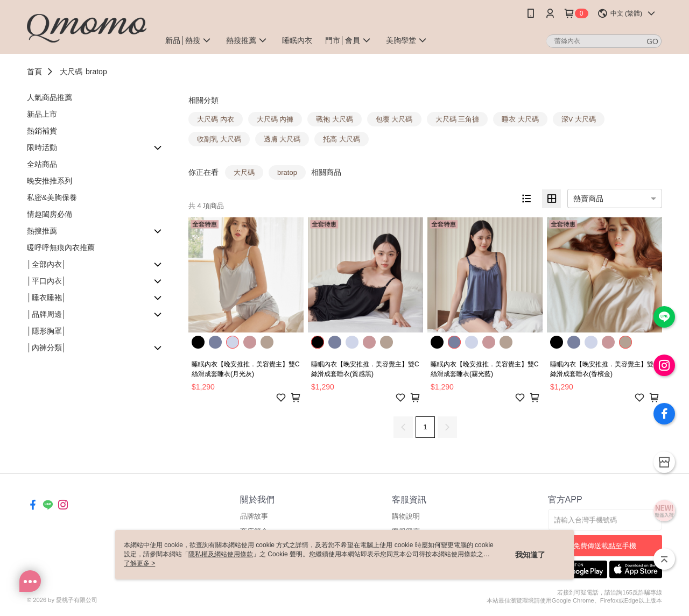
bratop (96, 72)
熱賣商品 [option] (588, 199)
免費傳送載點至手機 (605, 546)
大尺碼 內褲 (275, 119)
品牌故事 (254, 516)
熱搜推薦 (42, 231)
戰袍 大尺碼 (335, 119)
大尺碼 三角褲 (458, 119)
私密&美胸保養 (52, 197)
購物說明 (406, 516)
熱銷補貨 (42, 131)
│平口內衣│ (47, 281)
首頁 (34, 72)
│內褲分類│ (47, 348)
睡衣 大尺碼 (520, 119)
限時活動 (42, 147)
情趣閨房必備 (50, 214)
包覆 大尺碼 (394, 119)
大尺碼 (71, 72)
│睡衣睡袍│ (47, 298)
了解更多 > (139, 563)
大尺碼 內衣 (216, 119)
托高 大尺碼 (342, 139)
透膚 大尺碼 (282, 139)
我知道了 (530, 555)
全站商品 (42, 164)
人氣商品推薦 (50, 97)
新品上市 (42, 114)
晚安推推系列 (50, 181)
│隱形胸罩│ (47, 331)
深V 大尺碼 (579, 119)
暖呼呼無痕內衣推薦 (61, 247)
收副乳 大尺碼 (219, 139)
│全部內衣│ (47, 264)
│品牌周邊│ (47, 314)
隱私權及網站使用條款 (221, 554)
